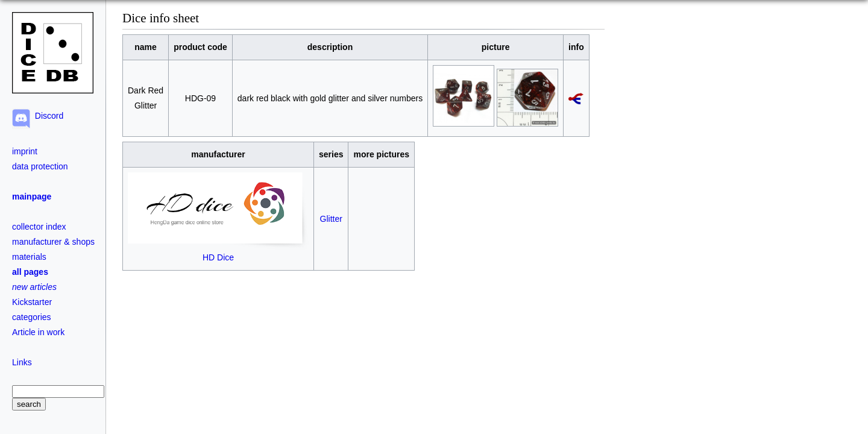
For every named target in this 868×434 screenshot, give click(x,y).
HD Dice (218, 252)
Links (22, 362)
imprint (25, 151)
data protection (40, 166)
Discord (47, 116)
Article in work (38, 332)
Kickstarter (32, 302)
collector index (39, 227)
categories (32, 317)
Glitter (331, 219)
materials (29, 257)
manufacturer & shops (53, 242)
